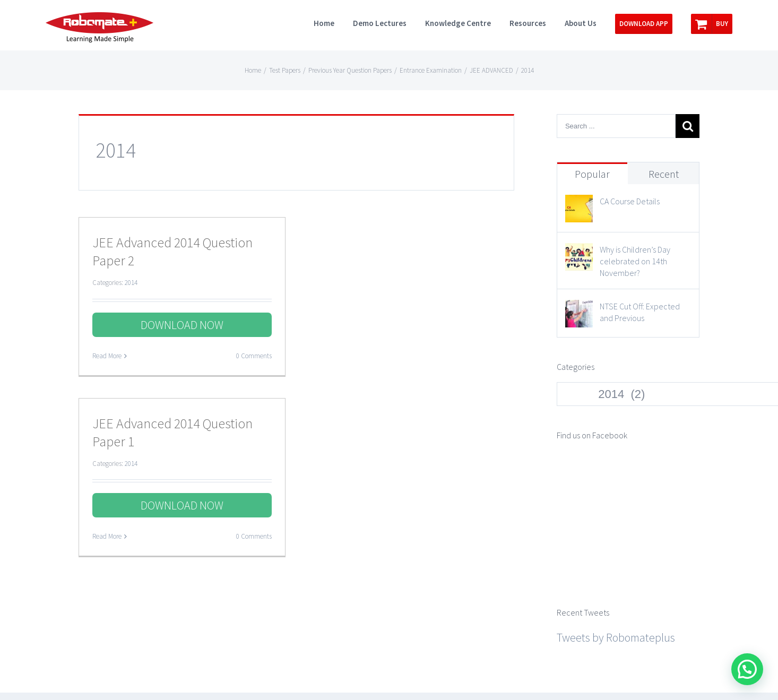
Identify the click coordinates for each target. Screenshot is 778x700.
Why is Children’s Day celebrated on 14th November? (635, 261)
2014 (131, 283)
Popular (592, 174)
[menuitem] (333, 22)
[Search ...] (616, 126)
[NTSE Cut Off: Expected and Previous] (579, 309)
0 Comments (254, 356)
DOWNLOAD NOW (182, 325)
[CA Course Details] (579, 204)
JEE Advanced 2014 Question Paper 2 (172, 251)
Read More (107, 356)
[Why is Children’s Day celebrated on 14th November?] (579, 253)
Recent (664, 174)
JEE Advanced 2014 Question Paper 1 (172, 432)
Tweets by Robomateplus (616, 524)
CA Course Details (630, 201)
